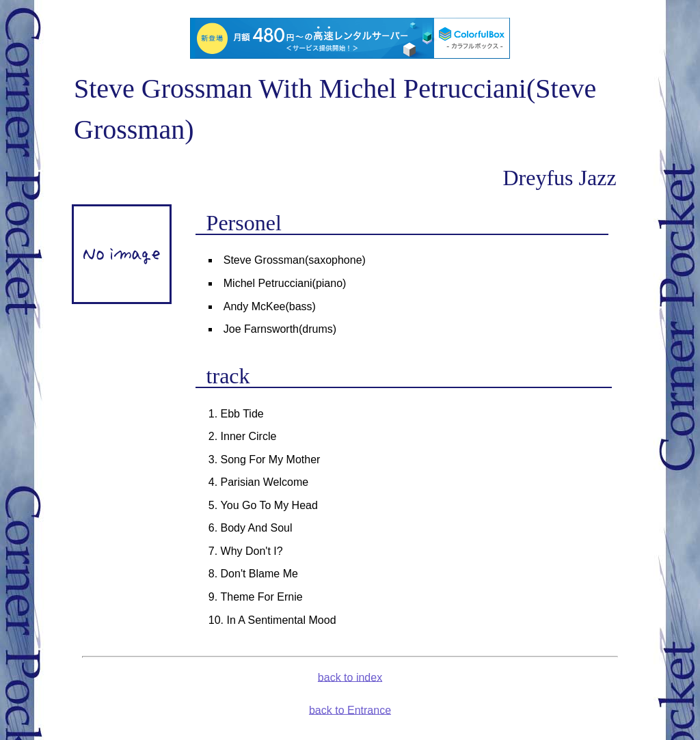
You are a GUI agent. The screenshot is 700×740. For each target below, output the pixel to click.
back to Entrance (350, 710)
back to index (350, 677)
